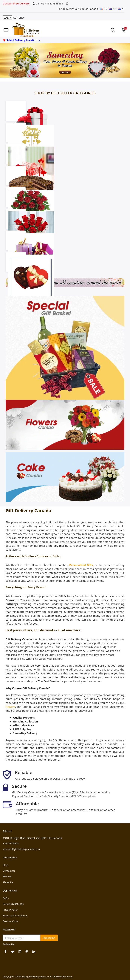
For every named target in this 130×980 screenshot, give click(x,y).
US (103, 9)
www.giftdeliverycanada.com (37, 977)
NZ (113, 9)
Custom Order (11, 921)
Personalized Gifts (81, 565)
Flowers (10, 707)
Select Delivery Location (22, 40)
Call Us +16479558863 (48, 3)
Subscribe (49, 938)
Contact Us (9, 871)
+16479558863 (11, 843)
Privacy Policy (10, 910)
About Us (8, 882)
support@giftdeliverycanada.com (21, 849)
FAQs (6, 898)
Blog (5, 865)
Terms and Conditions (15, 915)
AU (122, 9)
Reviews (7, 876)
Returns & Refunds (13, 904)
